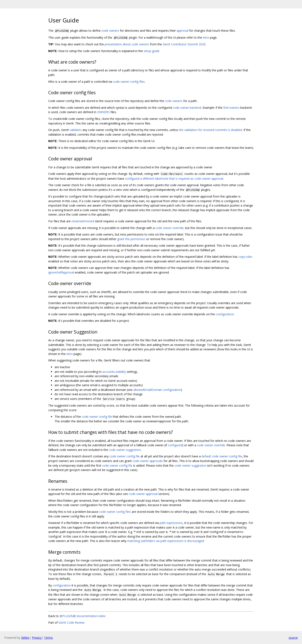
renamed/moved (83, 221)
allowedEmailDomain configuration (157, 390)
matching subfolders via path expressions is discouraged (166, 541)
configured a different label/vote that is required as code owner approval (174, 179)
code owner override (169, 228)
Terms (48, 638)
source (293, 638)
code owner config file (97, 417)
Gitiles (25, 638)
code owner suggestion (125, 450)
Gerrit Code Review (72, 622)
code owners (110, 31)
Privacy (37, 638)
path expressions (171, 523)
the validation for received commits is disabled (211, 130)
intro (206, 37)
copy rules (245, 257)
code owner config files (129, 82)
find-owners (231, 108)
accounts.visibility (114, 372)
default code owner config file (222, 456)
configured (175, 445)
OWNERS (103, 112)
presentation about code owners (127, 44)
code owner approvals (148, 461)
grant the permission (131, 239)
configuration (225, 314)
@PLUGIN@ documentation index (83, 616)
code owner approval (143, 494)
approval (182, 31)
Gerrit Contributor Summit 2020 (184, 44)
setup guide (152, 51)
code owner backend (187, 108)
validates (76, 130)
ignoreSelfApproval (61, 272)
